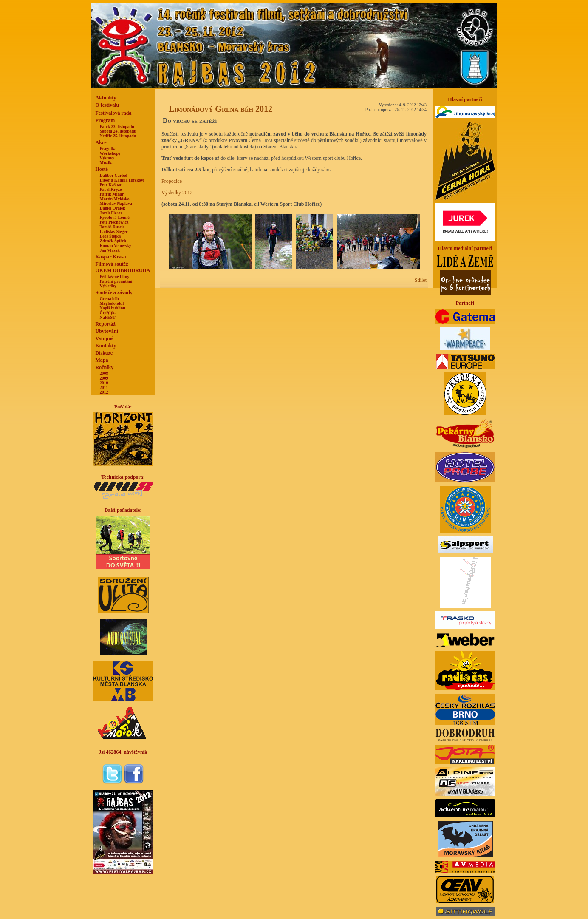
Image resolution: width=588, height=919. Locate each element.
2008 (104, 373)
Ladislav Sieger (114, 231)
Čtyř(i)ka (108, 313)
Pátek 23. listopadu (117, 126)
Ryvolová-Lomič (115, 217)
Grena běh (109, 299)
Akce (101, 142)
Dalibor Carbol (114, 175)
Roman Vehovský (116, 245)
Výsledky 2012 (177, 193)
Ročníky (105, 367)
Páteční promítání (116, 281)
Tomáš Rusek (112, 227)
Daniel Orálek (113, 208)
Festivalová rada (114, 113)
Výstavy (107, 158)
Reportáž (106, 324)
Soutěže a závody (114, 292)
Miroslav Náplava (116, 203)
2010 (104, 383)
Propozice (172, 181)
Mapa (102, 360)
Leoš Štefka (110, 236)
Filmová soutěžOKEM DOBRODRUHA (123, 267)
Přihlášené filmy (115, 277)
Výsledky (108, 286)
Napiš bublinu (113, 308)
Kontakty (106, 346)
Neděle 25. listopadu (118, 136)
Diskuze (104, 353)
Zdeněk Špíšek (113, 241)
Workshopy (110, 153)
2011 (104, 387)
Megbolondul (112, 303)
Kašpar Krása (111, 257)
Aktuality (106, 98)
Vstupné (105, 338)
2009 (104, 378)
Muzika (107, 163)
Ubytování (107, 331)
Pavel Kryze (111, 189)
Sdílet (421, 280)
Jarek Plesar (111, 213)
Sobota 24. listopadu (118, 131)
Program (105, 120)
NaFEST (108, 317)
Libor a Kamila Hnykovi (122, 180)
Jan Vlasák (110, 250)
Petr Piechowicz (114, 222)
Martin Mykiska (115, 199)
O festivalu (107, 105)
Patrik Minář (112, 194)
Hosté (102, 169)
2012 (104, 392)
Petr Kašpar (111, 185)
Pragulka (108, 149)
